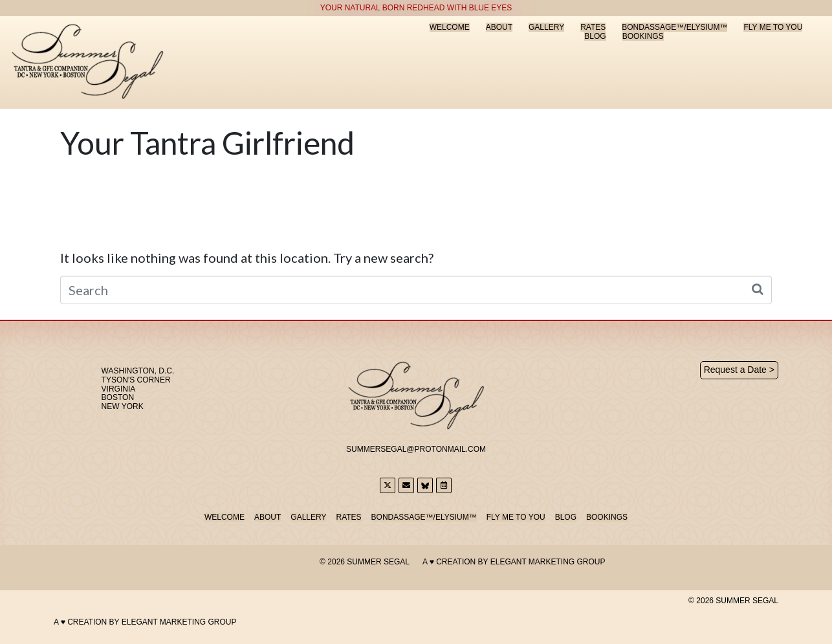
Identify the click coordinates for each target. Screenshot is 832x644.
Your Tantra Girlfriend (207, 143)
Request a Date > (739, 370)
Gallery (546, 27)
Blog (595, 36)
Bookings (643, 36)
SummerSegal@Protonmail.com (416, 449)
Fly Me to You (773, 27)
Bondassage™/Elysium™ (674, 27)
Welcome (450, 27)
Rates (593, 27)
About (499, 27)
